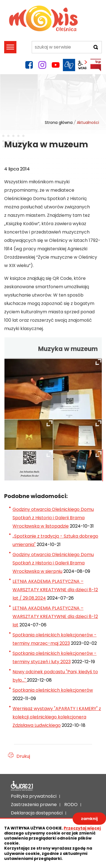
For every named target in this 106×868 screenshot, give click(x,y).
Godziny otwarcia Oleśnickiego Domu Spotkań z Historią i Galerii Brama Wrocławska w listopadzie (53, 518)
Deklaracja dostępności (22, 786)
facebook (29, 65)
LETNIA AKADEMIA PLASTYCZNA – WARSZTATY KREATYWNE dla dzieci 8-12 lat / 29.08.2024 (55, 590)
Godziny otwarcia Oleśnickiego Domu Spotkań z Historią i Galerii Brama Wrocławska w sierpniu (53, 563)
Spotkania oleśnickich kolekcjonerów (53, 690)
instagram (42, 65)
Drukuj (23, 756)
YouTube (56, 65)
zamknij (89, 819)
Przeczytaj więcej (82, 828)
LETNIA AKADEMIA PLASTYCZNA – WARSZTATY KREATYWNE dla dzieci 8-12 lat (55, 616)
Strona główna (59, 122)
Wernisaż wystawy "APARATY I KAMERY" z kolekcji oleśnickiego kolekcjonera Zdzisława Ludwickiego (57, 717)
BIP (96, 65)
